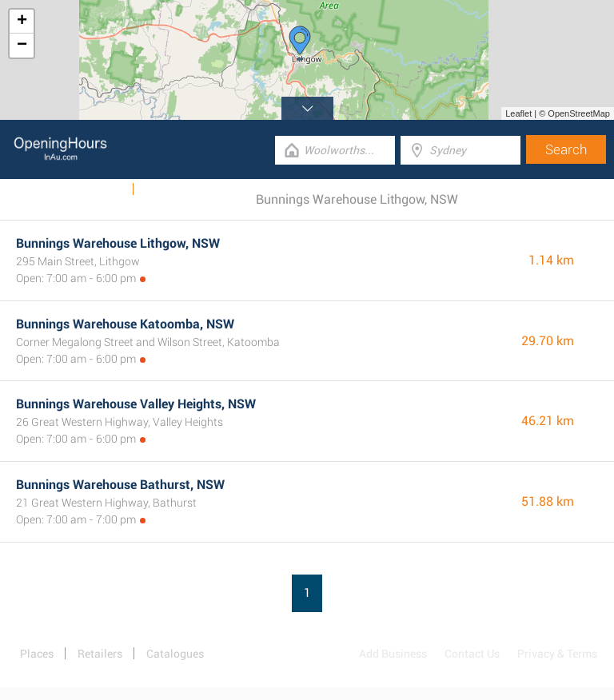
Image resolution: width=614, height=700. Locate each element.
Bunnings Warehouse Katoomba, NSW (125, 324)
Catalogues (94, 189)
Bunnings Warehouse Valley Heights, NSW (136, 404)
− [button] (22, 46)
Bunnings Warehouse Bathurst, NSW (120, 485)
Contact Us (472, 654)
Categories (171, 189)
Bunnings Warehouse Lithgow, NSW (118, 243)
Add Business (393, 654)
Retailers (100, 654)
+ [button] (22, 22)
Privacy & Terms (557, 654)
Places (37, 654)
